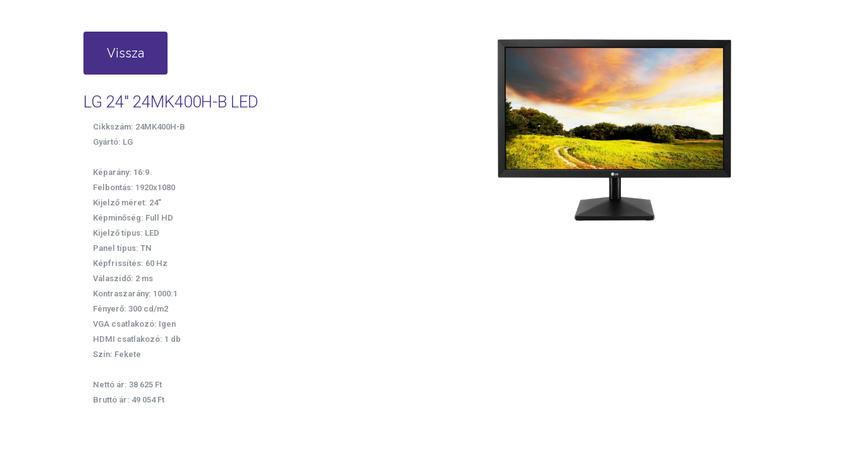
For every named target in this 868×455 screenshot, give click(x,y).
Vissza (125, 53)
